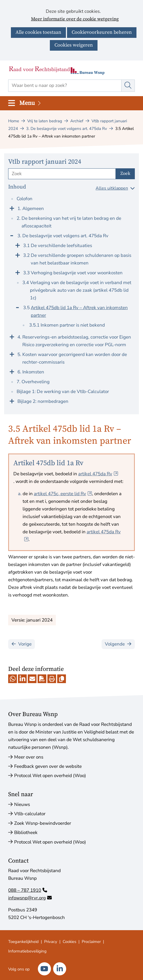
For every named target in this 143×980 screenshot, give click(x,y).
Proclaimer (91, 942)
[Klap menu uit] (12, 208)
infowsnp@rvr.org (30, 898)
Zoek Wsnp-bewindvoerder (43, 823)
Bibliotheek (26, 833)
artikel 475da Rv (98, 474)
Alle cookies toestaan (38, 32)
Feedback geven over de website (48, 766)
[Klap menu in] (12, 235)
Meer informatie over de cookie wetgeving (75, 19)
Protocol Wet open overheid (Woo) (50, 776)
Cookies (69, 942)
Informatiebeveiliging (27, 951)
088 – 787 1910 (28, 890)
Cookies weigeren (74, 45)
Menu (31, 103)
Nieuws (22, 804)
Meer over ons (29, 757)
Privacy (51, 942)
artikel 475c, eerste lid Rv (63, 494)
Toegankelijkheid (23, 942)
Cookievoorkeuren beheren (102, 32)
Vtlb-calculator (30, 814)
